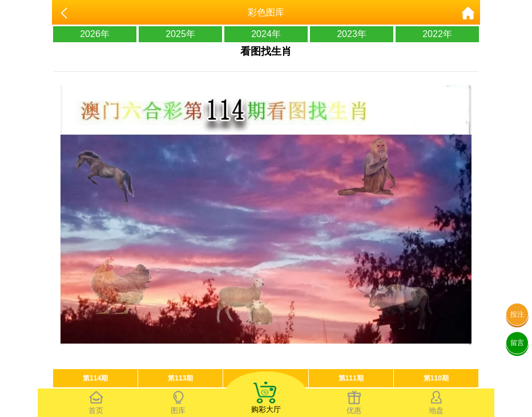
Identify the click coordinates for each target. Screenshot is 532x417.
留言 (517, 343)
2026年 (95, 34)
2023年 (352, 34)
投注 (517, 314)
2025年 (180, 34)
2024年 (266, 34)
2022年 (437, 34)
